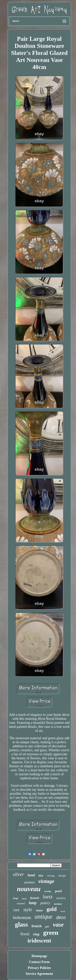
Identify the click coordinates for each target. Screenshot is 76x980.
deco (61, 917)
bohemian (22, 917)
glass (21, 925)
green (51, 933)
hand (31, 875)
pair (47, 927)
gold (52, 909)
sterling (51, 876)
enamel (21, 903)
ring (36, 934)
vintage (46, 881)
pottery (45, 903)
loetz (48, 897)
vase (58, 925)
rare (16, 910)
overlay (48, 891)
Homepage (39, 956)
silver (18, 874)
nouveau (29, 889)
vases (39, 910)
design (62, 876)
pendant (30, 882)
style (28, 910)
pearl (58, 891)
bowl (24, 899)
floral (25, 934)
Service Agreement (39, 974)
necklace (58, 904)
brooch (34, 898)
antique (43, 917)
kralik (63, 911)
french (37, 926)
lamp (33, 903)
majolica (61, 898)
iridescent (39, 940)
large (16, 898)
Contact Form (39, 962)
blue (41, 876)
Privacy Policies (39, 968)
